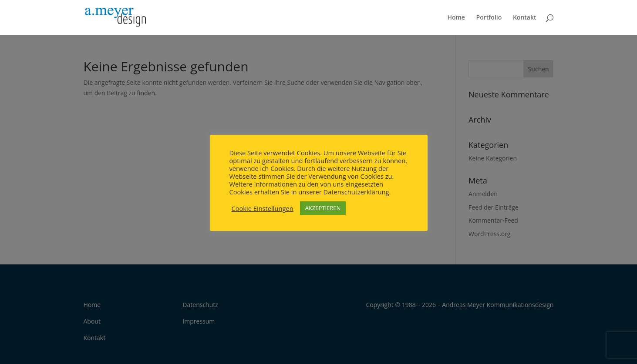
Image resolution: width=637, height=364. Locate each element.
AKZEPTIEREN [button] (323, 208)
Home (456, 18)
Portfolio (489, 18)
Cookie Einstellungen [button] (263, 208)
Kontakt (525, 18)
